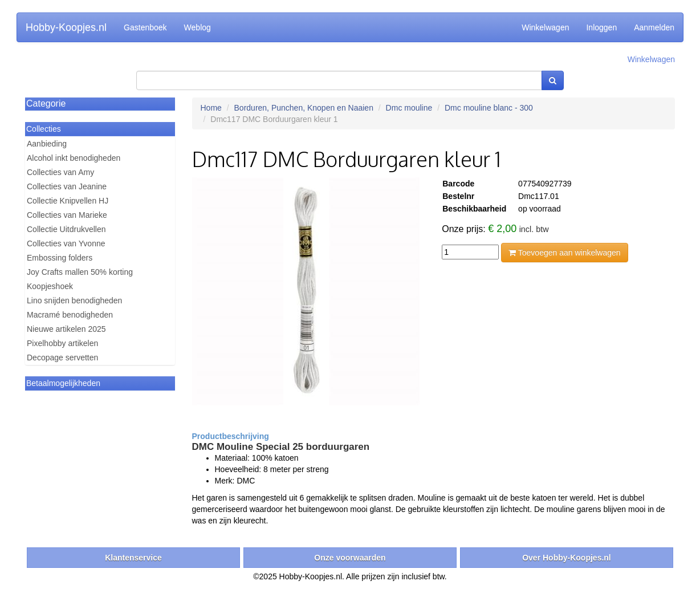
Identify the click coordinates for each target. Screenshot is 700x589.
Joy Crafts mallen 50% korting (80, 272)
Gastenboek (145, 27)
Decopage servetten (62, 358)
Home (211, 108)
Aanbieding (47, 144)
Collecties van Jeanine (67, 186)
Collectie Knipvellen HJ (68, 201)
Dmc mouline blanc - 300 (489, 108)
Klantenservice (133, 558)
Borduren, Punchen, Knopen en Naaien (304, 108)
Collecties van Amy (60, 172)
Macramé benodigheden (70, 315)
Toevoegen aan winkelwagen (564, 253)
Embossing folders (60, 258)
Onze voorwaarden (350, 558)
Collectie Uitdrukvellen (66, 229)
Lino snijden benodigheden (74, 300)
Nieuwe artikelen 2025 (66, 329)
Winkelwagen (545, 27)
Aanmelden (654, 27)
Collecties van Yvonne (66, 243)
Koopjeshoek (50, 286)
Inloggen (601, 27)
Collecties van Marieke (67, 215)
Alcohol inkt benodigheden (74, 158)
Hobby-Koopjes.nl (66, 27)
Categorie (46, 103)
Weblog (198, 27)
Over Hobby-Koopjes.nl (567, 558)
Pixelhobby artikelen (62, 343)
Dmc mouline (409, 108)
